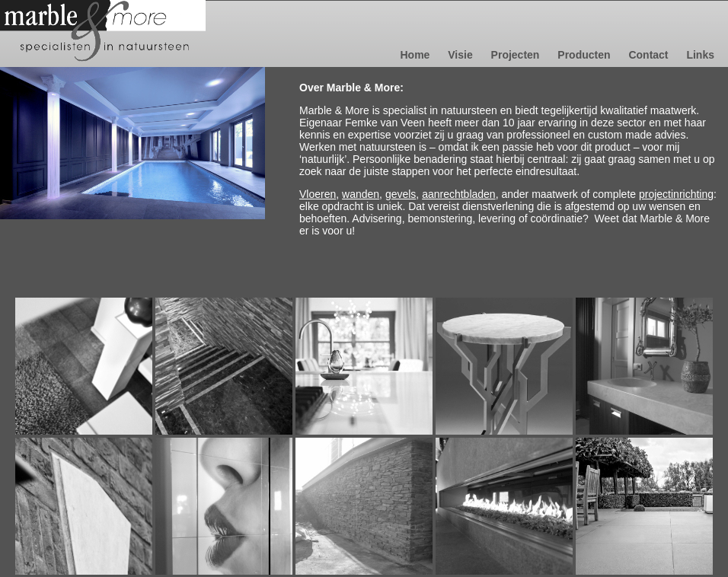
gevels (401, 194)
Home (416, 55)
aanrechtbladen (459, 194)
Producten (585, 55)
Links (700, 55)
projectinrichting (676, 194)
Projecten (517, 55)
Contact (650, 55)
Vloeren (318, 194)
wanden (361, 194)
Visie (461, 55)
